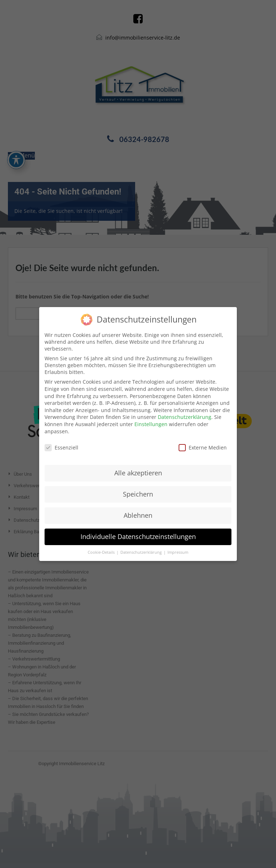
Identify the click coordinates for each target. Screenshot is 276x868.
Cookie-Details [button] (102, 552)
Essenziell (61, 447)
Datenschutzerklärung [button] (142, 552)
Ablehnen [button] (138, 515)
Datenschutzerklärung (185, 417)
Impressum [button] (178, 552)
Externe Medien (203, 447)
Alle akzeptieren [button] (138, 473)
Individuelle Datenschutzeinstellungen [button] (138, 536)
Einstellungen (151, 424)
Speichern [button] (138, 494)
